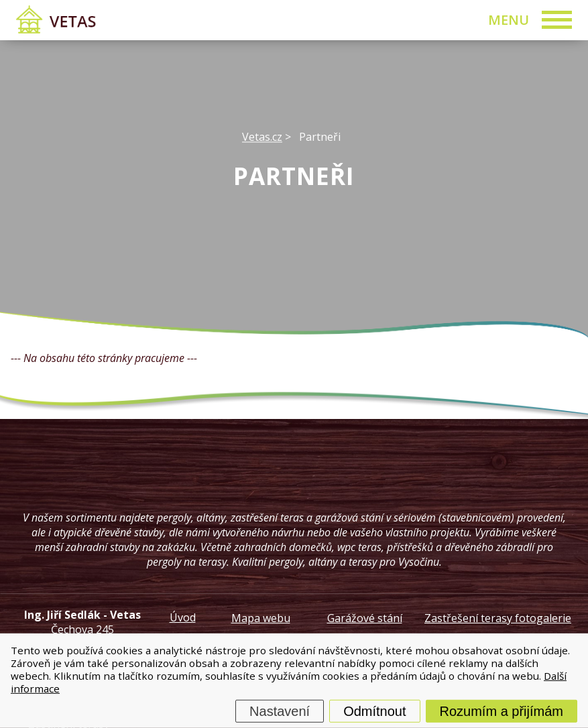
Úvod (183, 617)
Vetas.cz (262, 137)
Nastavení (280, 711)
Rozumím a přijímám (502, 711)
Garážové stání (365, 618)
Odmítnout (374, 711)
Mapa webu (261, 618)
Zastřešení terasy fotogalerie (498, 618)
